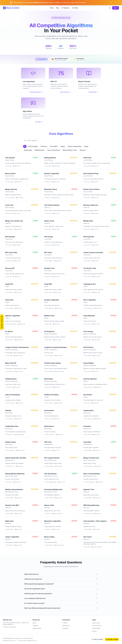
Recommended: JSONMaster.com (27, 641)
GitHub (75, 8)
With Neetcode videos (9, 641)
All (25, 146)
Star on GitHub (98, 639)
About (52, 8)
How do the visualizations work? (61, 589)
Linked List (44, 146)
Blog (58, 8)
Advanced (83, 150)
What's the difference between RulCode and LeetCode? (61, 608)
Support (94, 631)
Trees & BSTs (54, 146)
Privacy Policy (96, 623)
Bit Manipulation (40, 150)
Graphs (63, 146)
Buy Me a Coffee (112, 639)
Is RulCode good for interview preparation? (61, 594)
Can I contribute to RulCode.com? (61, 598)
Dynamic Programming (74, 146)
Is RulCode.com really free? (61, 579)
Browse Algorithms (36, 92)
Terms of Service (97, 626)
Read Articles (93, 92)
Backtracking (28, 150)
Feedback (65, 8)
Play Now (39, 122)
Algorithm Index (37, 628)
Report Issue (66, 626)
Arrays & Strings (33, 146)
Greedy (86, 146)
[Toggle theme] (110, 8)
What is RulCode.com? (61, 574)
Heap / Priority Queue (54, 150)
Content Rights (96, 628)
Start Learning (65, 92)
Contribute (65, 628)
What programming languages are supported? (61, 584)
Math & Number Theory (70, 150)
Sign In (116, 8)
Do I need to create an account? (61, 603)
